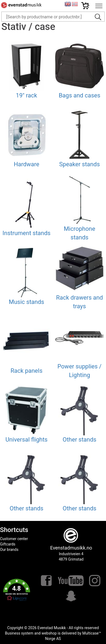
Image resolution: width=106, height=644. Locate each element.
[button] (17, 590)
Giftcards (8, 544)
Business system (19, 633)
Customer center (14, 539)
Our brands (9, 550)
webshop (49, 633)
